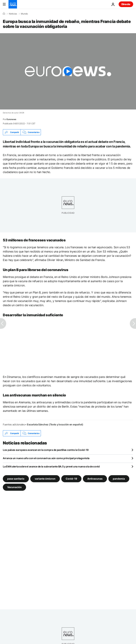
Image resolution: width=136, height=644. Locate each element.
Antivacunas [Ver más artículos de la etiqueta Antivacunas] (95, 479)
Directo (126, 4)
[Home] (4, 14)
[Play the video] (68, 71)
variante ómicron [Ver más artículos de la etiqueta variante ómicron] (45, 479)
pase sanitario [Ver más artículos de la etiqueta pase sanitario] (16, 479)
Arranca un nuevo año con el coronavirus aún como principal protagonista (46, 458)
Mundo (24, 14)
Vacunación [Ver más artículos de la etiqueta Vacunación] (14, 487)
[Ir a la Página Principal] (13, 4)
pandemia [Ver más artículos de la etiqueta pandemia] (119, 479)
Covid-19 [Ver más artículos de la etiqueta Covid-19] (71, 479)
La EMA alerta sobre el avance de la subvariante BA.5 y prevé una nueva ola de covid (51, 466)
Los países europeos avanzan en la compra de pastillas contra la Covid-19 (46, 450)
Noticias (13, 14)
